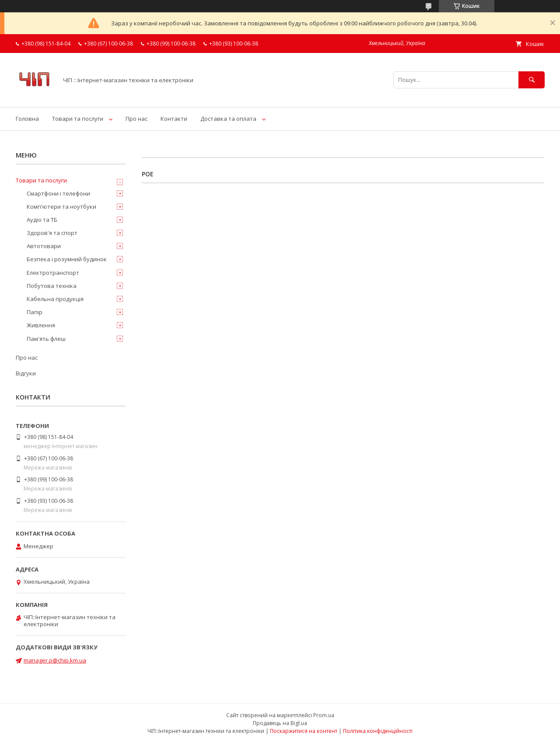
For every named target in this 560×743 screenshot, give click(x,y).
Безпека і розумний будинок (67, 259)
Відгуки (26, 373)
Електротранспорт (53, 273)
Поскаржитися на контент (304, 731)
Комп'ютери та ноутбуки (61, 207)
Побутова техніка (52, 286)
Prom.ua (324, 715)
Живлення (41, 325)
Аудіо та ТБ (42, 220)
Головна (27, 119)
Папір (35, 312)
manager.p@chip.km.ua (55, 660)
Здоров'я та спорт (52, 233)
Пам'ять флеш (46, 339)
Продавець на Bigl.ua (280, 723)
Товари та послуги (78, 119)
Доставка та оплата (228, 119)
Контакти (174, 119)
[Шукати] (532, 80)
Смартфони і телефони (58, 193)
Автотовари (44, 246)
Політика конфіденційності (378, 731)
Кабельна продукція (55, 299)
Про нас (136, 119)
